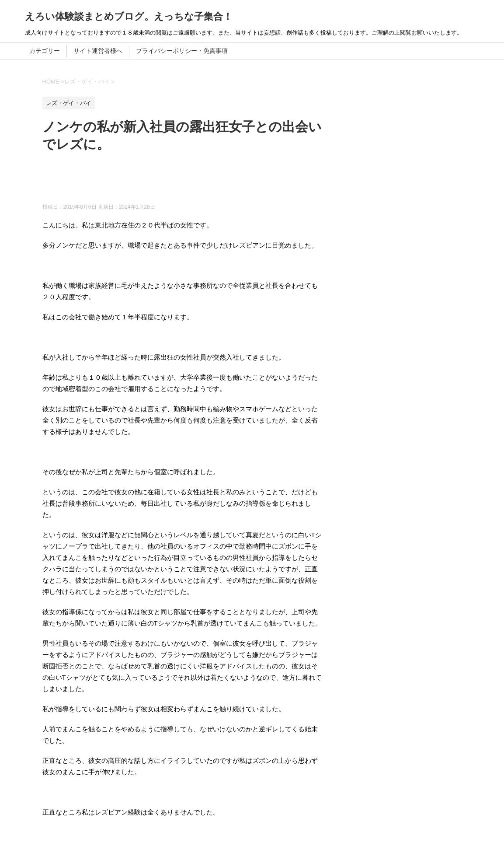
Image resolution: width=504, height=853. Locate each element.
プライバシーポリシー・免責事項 (182, 51)
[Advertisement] (202, 182)
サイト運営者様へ (98, 51)
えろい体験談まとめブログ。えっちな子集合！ (129, 16)
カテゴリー (45, 51)
